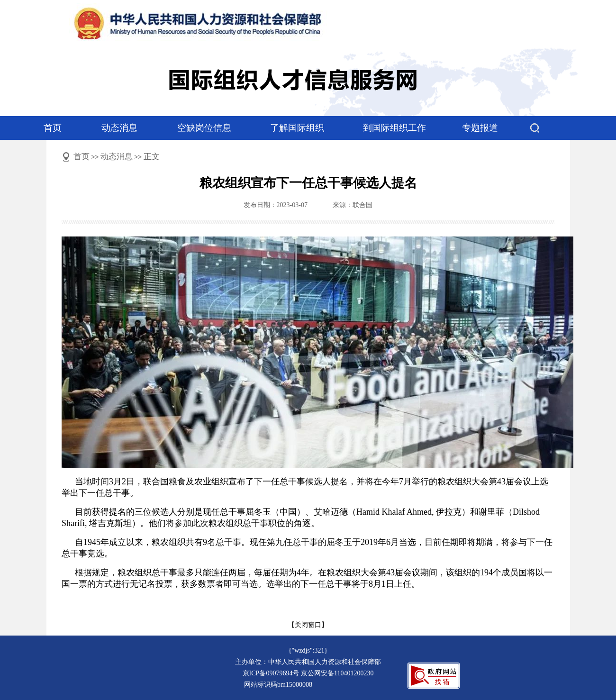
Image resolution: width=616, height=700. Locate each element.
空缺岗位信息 (204, 128)
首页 (53, 128)
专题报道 (480, 128)
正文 (152, 157)
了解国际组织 (297, 128)
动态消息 (119, 128)
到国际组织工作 (394, 128)
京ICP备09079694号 (271, 673)
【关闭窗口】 (308, 625)
